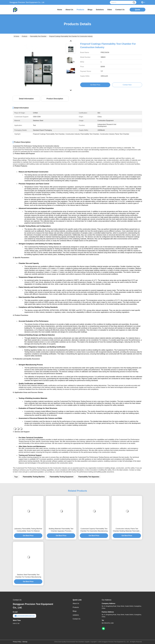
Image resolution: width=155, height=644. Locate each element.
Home (60, 10)
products (80, 10)
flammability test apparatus (89, 477)
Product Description (55, 99)
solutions (100, 10)
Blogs (75, 611)
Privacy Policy (17, 642)
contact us (120, 10)
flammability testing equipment (61, 477)
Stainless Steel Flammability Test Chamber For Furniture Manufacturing (28, 576)
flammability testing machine (34, 477)
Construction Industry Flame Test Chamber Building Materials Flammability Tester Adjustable (127, 530)
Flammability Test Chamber (38, 36)
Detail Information (26, 99)
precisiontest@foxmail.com (25, 616)
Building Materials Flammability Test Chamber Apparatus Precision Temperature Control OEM (61, 530)
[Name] (134, 2)
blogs (90, 10)
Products (24, 36)
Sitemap (25, 642)
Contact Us (76, 619)
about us (69, 10)
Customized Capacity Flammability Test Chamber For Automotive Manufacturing (94, 530)
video (110, 10)
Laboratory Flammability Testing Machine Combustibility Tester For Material (28, 530)
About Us (76, 603)
